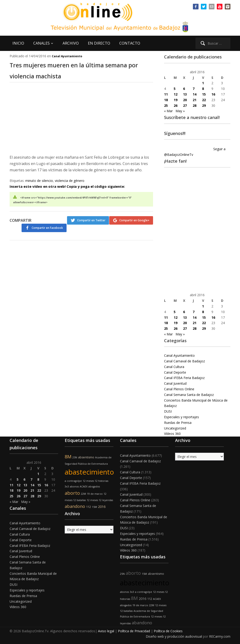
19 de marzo (95, 494)
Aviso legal (106, 631)
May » (180, 111)
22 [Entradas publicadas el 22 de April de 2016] (204, 100)
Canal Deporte (175, 372)
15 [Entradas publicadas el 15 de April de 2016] (204, 94)
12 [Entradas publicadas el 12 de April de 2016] (176, 94)
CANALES (41, 43)
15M (94, 507)
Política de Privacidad (134, 631)
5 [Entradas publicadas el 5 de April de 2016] (175, 89)
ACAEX (84, 487)
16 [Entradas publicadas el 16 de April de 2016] (213, 94)
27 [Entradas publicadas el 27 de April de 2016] (185, 105)
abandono (75, 506)
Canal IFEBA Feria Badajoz (184, 378)
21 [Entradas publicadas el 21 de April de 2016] (195, 100)
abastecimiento (89, 472)
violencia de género (70, 181)
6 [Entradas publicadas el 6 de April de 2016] (184, 89)
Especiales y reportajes (182, 417)
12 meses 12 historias (96, 481)
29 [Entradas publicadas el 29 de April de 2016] (204, 105)
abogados (94, 487)
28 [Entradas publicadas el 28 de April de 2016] (195, 105)
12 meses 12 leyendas (100, 500)
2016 (102, 507)
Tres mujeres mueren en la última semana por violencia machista (79, 70)
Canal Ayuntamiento (67, 56)
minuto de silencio (39, 181)
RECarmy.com (220, 636)
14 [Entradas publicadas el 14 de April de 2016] (195, 94)
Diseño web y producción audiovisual (174, 636)
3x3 (67, 487)
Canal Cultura (174, 367)
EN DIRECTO (99, 43)
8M (68, 457)
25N (75, 457)
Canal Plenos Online (179, 389)
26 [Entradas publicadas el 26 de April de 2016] (176, 105)
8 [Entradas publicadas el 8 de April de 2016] (203, 89)
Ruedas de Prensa (178, 423)
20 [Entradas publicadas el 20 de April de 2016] (185, 100)
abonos (74, 487)
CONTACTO (130, 43)
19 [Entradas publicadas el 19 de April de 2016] (176, 100)
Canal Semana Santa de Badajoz (189, 395)
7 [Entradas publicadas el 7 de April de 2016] (194, 89)
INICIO (18, 43)
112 (88, 507)
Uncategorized (175, 428)
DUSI (168, 411)
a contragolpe (73, 481)
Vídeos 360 (172, 434)
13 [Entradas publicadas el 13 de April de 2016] (185, 94)
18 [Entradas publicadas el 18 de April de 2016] (166, 100)
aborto (72, 493)
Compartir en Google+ (134, 220)
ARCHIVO (71, 43)
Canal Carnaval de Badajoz (184, 361)
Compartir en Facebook (134, 229)
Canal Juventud (175, 383)
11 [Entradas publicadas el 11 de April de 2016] (166, 94)
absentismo (86, 457)
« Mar (168, 111)
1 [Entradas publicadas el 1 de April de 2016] (203, 83)
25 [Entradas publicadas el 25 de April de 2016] (166, 105)
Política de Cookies (168, 631)
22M (83, 494)
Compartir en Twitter (87, 220)
